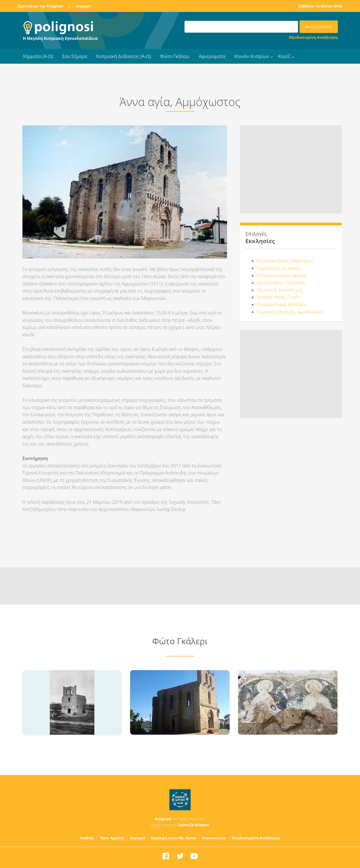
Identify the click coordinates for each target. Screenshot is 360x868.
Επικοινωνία (214, 838)
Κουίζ (284, 56)
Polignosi (163, 819)
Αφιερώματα (212, 56)
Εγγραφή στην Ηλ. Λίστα (173, 838)
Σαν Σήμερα (75, 56)
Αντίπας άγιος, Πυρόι (278, 297)
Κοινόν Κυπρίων (252, 56)
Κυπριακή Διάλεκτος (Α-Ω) (124, 56)
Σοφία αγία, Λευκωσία (279, 268)
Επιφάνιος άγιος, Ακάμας (282, 275)
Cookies (87, 838)
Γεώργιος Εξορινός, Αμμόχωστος (290, 312)
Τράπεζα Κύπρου (194, 825)
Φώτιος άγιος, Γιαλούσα (281, 283)
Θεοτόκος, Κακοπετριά (280, 290)
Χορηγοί (83, 6)
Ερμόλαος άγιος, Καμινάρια (285, 261)
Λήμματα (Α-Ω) (38, 56)
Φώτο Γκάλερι (175, 56)
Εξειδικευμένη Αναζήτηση (313, 37)
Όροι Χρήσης (112, 838)
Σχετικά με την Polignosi (41, 6)
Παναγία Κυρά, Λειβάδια (282, 304)
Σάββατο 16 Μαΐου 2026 (320, 6)
